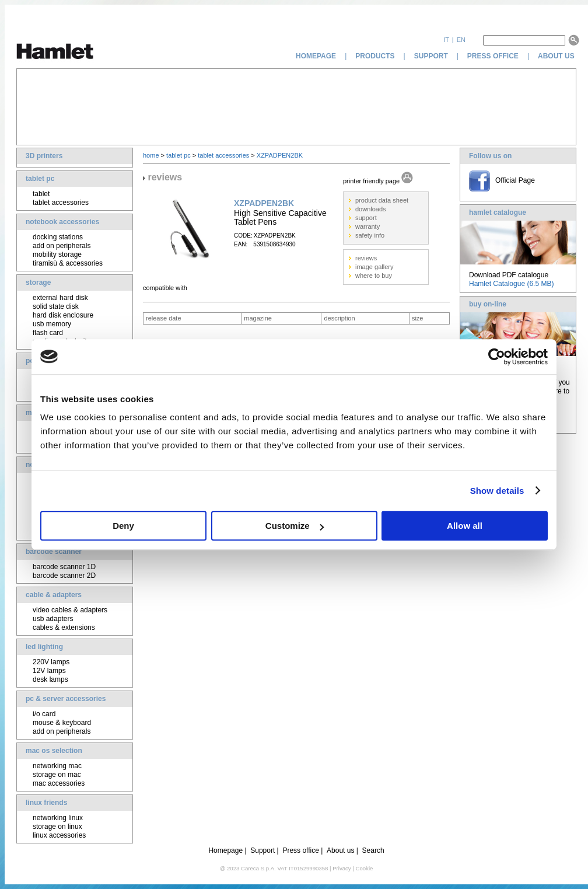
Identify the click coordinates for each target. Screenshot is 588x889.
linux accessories (59, 835)
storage (38, 283)
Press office (300, 850)
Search (373, 850)
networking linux (58, 818)
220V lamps (51, 662)
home (151, 155)
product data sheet (382, 200)
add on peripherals (62, 246)
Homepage (225, 850)
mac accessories (59, 783)
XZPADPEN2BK (280, 155)
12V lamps (49, 671)
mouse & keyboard (62, 723)
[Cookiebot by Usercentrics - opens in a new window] (497, 357)
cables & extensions (64, 627)
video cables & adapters (70, 610)
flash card (48, 333)
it (446, 40)
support (431, 56)
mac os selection (54, 751)
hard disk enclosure (63, 315)
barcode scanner (54, 552)
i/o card (44, 714)
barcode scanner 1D (64, 567)
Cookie (364, 868)
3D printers (44, 156)
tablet (41, 194)
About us (340, 850)
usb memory (52, 324)
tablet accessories (61, 203)
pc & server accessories (66, 699)
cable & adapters (54, 595)
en (461, 40)
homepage (316, 56)
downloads (371, 209)
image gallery (374, 267)
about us (557, 56)
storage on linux (57, 827)
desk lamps (50, 679)
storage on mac (57, 775)
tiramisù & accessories (68, 263)
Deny (123, 526)
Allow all (465, 526)
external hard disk (60, 298)
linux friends (46, 803)
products (375, 56)
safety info (370, 235)
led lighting (44, 647)
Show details (497, 491)
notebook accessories (62, 222)
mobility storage (57, 255)
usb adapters (53, 619)
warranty (367, 226)
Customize (295, 526)
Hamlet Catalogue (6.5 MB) (511, 284)
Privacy (342, 868)
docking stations (58, 237)
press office (493, 56)
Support (262, 850)
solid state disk (56, 306)
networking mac (57, 766)
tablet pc (40, 179)
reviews (366, 258)
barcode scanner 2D (64, 576)
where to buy (374, 276)
